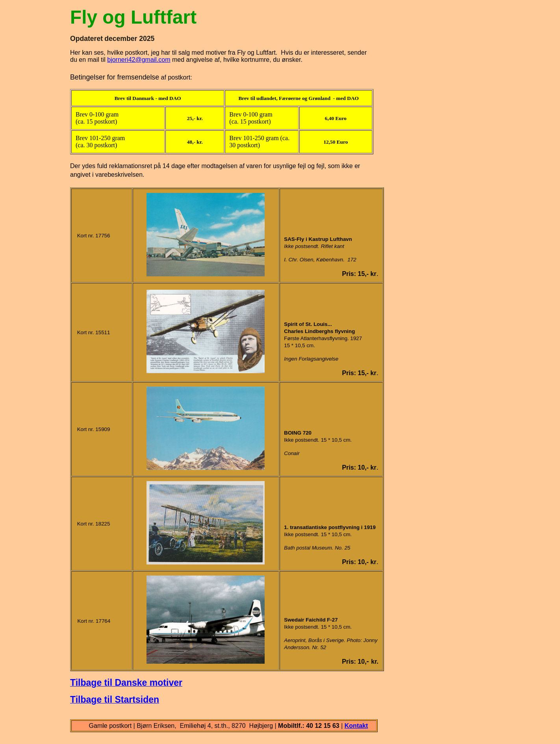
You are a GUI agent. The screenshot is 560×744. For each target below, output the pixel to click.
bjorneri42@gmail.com (139, 60)
